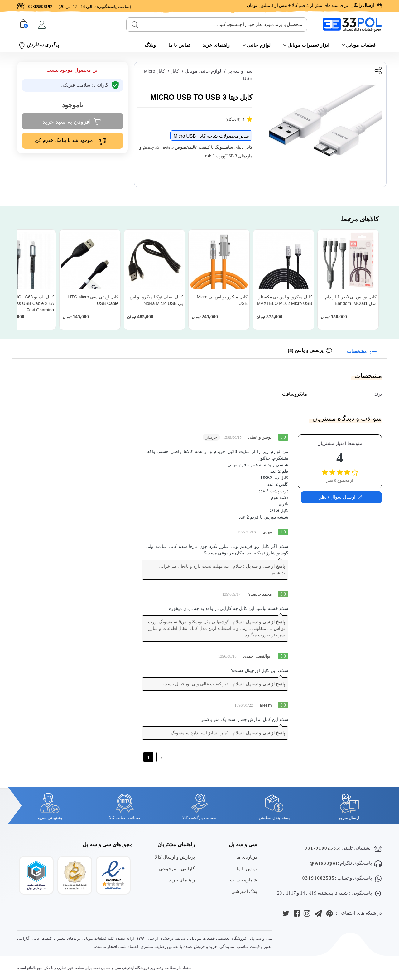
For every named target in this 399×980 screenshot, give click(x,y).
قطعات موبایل (361, 45)
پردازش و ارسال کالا (175, 857)
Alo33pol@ (324, 863)
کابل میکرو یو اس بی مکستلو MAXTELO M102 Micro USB (284, 300)
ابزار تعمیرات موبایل (308, 45)
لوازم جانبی (258, 45)
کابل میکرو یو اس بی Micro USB (222, 300)
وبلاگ (150, 45)
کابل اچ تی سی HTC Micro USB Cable (93, 300)
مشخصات (363, 351)
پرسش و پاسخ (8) (305, 350)
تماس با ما (179, 45)
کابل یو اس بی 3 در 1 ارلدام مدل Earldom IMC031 (351, 300)
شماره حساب (244, 880)
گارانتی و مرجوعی (177, 869)
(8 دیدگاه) (239, 119)
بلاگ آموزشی (244, 891)
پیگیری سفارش (39, 45)
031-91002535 (322, 848)
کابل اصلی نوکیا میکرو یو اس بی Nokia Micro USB (156, 300)
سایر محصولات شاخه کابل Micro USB (211, 136)
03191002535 (319, 878)
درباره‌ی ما (247, 857)
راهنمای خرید (216, 45)
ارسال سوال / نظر (341, 497)
